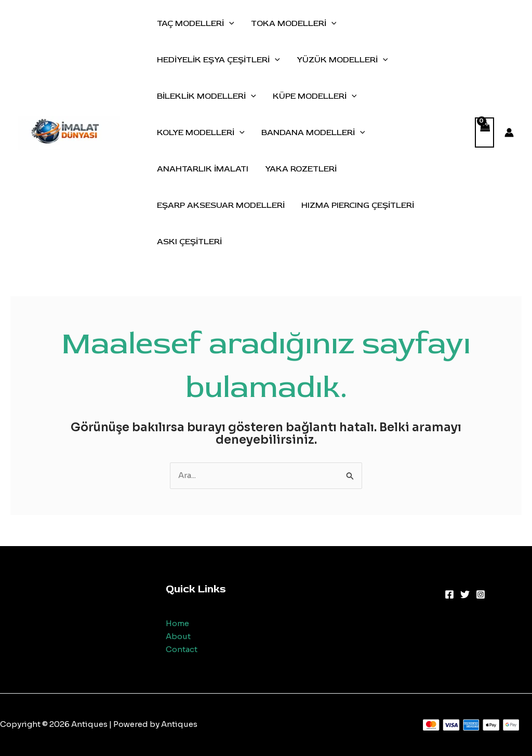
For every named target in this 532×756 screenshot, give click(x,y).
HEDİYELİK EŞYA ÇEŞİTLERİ (218, 60)
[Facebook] (449, 594)
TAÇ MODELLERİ (196, 23)
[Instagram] (481, 594)
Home (177, 623)
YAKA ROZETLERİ (301, 169)
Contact (182, 649)
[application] (229, 23)
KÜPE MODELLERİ (315, 96)
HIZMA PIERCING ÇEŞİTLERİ (358, 205)
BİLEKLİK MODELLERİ (207, 96)
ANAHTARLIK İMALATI (203, 169)
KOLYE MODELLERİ (201, 132)
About (178, 636)
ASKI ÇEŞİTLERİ (189, 242)
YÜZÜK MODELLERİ (342, 60)
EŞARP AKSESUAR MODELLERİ (221, 205)
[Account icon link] (509, 132)
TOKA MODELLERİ (294, 23)
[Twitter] (465, 594)
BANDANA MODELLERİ (313, 132)
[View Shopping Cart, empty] (485, 133)
